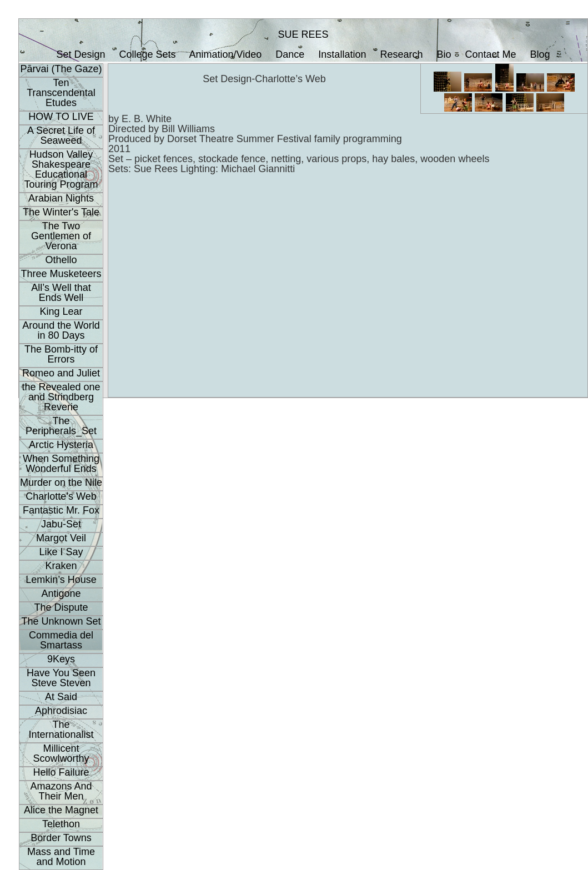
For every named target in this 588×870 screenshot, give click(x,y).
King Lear (61, 311)
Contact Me (491, 54)
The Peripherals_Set (61, 426)
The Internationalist (61, 730)
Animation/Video (226, 54)
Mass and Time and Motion (61, 857)
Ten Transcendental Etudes (61, 93)
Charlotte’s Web (61, 496)
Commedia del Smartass (61, 640)
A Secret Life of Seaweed (61, 135)
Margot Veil (61, 538)
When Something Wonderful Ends (61, 464)
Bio (444, 54)
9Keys (61, 659)
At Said (61, 697)
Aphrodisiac (61, 711)
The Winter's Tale (61, 212)
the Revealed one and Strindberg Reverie (61, 397)
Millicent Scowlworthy (61, 753)
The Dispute (61, 607)
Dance (290, 54)
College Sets (147, 54)
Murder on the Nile (61, 482)
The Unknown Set (61, 621)
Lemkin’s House (61, 580)
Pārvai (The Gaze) (61, 69)
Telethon (61, 824)
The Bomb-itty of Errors (61, 354)
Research (401, 54)
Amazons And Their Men (61, 791)
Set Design (81, 54)
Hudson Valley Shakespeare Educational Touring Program (61, 169)
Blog (540, 54)
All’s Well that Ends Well (61, 293)
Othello (61, 260)
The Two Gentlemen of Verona (61, 236)
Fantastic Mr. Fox (61, 510)
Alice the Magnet (61, 810)
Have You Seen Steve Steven (61, 678)
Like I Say (61, 552)
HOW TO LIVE (61, 117)
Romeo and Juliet (61, 373)
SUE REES (303, 34)
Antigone (61, 594)
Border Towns (61, 838)
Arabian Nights (61, 198)
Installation (342, 54)
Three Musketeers (61, 274)
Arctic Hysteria (61, 445)
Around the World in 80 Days (61, 330)
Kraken (61, 566)
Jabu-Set (61, 524)
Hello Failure (61, 772)
